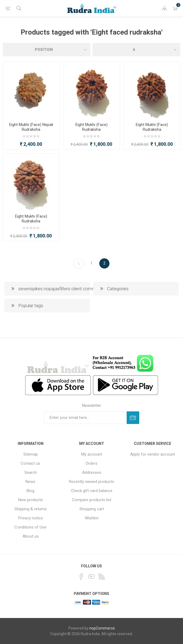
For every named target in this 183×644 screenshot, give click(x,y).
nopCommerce (102, 628)
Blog (30, 491)
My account (92, 454)
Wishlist (92, 518)
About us (31, 536)
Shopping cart (92, 509)
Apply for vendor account (153, 454)
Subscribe (133, 418)
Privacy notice (31, 518)
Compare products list (92, 500)
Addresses (92, 472)
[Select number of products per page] (136, 50)
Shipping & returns (31, 509)
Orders (91, 463)
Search (31, 472)
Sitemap (31, 454)
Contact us (30, 463)
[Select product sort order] (47, 50)
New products (31, 500)
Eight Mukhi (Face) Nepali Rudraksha (31, 127)
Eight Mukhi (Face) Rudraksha (91, 127)
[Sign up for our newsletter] (85, 418)
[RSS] (102, 576)
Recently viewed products (91, 482)
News (30, 482)
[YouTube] (91, 576)
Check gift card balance (92, 491)
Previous (79, 263)
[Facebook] (81, 576)
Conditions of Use (30, 527)
